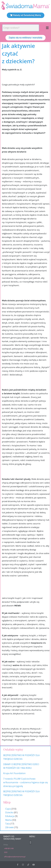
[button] (47, 28)
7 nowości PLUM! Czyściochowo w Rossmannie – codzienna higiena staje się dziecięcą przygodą (26, 782)
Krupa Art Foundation (14, 773)
